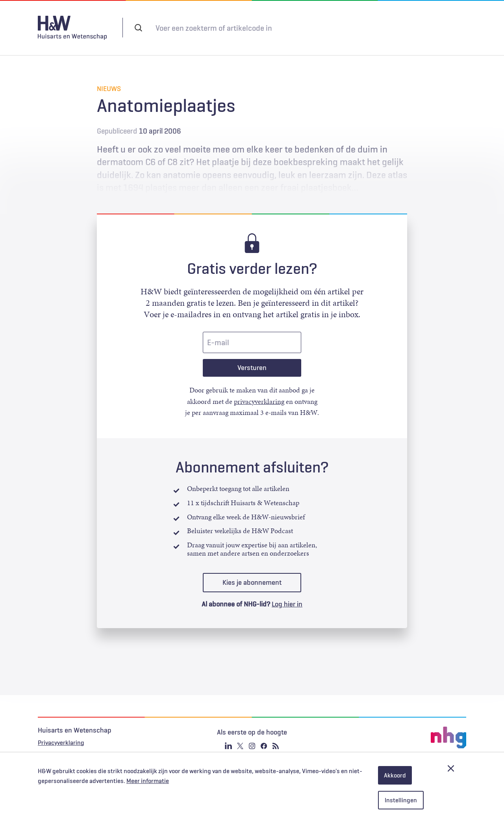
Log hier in (287, 596)
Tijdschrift (340, 28)
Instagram (252, 738)
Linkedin (228, 738)
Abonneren (296, 28)
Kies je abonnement (252, 575)
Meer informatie (148, 781)
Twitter (240, 738)
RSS (276, 738)
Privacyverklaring (61, 735)
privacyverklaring (259, 394)
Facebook (264, 738)
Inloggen (387, 27)
